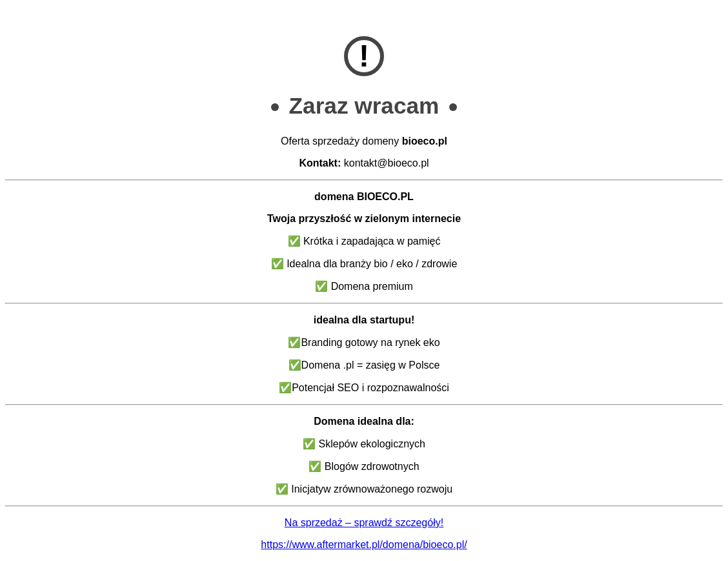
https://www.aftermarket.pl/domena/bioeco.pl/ (364, 545)
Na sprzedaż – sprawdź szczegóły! (364, 523)
